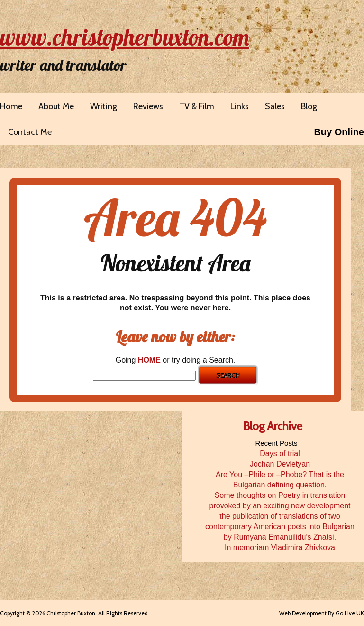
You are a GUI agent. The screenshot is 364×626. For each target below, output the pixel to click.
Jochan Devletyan (280, 464)
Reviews (148, 106)
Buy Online (339, 132)
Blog (309, 106)
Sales (275, 106)
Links (240, 106)
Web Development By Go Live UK (322, 613)
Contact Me (30, 132)
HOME (149, 360)
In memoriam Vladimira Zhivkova (280, 547)
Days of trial (280, 453)
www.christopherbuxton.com (125, 37)
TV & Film (197, 106)
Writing (104, 106)
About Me (56, 106)
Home (11, 106)
